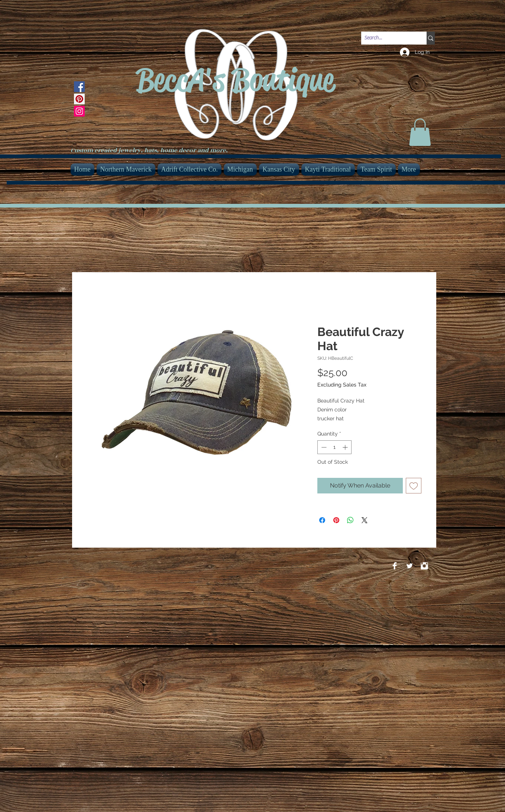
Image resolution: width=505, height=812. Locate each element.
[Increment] (346, 447)
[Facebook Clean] (395, 566)
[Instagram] (79, 111)
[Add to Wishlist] (414, 486)
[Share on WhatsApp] (350, 520)
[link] (420, 132)
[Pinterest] (79, 99)
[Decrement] (323, 447)
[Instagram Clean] (424, 566)
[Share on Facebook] (322, 520)
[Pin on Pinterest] (336, 520)
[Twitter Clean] (409, 566)
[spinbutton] (334, 447)
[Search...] (388, 38)
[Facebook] (79, 87)
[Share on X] (365, 520)
